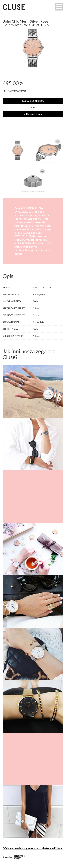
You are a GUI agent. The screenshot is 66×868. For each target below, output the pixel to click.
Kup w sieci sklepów (33, 101)
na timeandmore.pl (33, 114)
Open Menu (59, 7)
